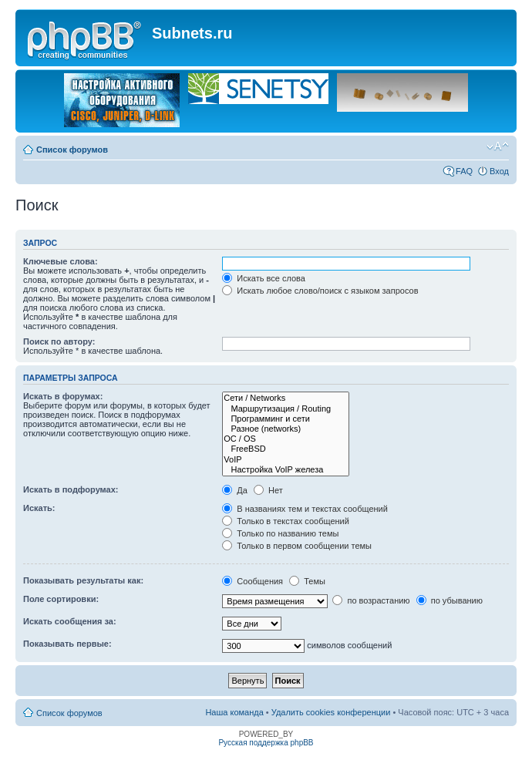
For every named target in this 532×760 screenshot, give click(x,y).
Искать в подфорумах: (71, 489)
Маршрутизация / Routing (286, 409)
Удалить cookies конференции (331, 712)
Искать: (39, 508)
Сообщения (253, 581)
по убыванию (450, 600)
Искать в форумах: (63, 396)
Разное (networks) (286, 429)
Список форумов (72, 150)
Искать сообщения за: (70, 621)
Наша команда (234, 712)
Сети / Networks (286, 398)
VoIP (286, 460)
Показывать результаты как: (83, 580)
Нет (268, 490)
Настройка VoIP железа (286, 470)
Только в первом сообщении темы (297, 546)
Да (235, 490)
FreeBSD (286, 449)
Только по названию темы (280, 533)
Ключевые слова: (61, 261)
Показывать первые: (67, 644)
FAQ (464, 171)
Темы (307, 581)
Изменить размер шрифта (498, 146)
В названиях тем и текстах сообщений (305, 509)
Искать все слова (264, 278)
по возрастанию (371, 600)
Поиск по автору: (59, 341)
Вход (499, 171)
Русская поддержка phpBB (266, 743)
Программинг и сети (286, 419)
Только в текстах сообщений (286, 521)
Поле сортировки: (61, 599)
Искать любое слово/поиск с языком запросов (320, 291)
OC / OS (286, 439)
